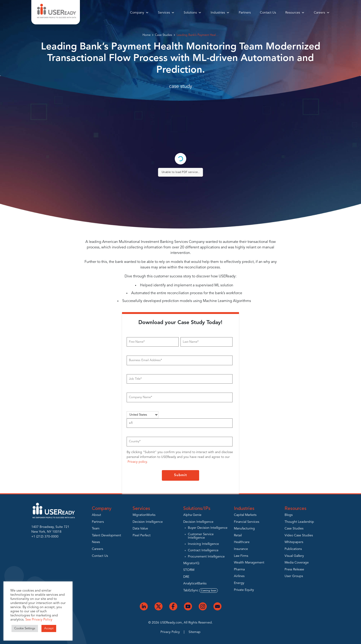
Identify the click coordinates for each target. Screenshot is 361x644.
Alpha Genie (192, 515)
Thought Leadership (299, 522)
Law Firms (241, 556)
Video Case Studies (299, 535)
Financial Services (247, 522)
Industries (220, 13)
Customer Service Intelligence (201, 536)
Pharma (239, 569)
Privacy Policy (170, 632)
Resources (295, 13)
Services (166, 13)
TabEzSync (201, 590)
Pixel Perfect (142, 535)
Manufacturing (244, 529)
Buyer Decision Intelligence (208, 528)
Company (139, 13)
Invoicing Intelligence (203, 544)
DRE (186, 577)
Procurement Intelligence (206, 557)
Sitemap (195, 632)
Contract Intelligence (203, 550)
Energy (239, 583)
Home (147, 35)
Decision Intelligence (148, 522)
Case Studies (164, 35)
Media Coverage (297, 563)
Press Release (294, 569)
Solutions (193, 13)
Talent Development (106, 535)
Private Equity (244, 590)
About (96, 515)
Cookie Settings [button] (25, 628)
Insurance (241, 549)
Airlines (239, 576)
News (96, 542)
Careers (322, 13)
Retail (238, 535)
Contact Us (268, 13)
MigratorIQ (191, 563)
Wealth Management (249, 563)
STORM (189, 570)
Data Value (140, 529)
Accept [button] (49, 628)
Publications (293, 549)
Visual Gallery (294, 556)
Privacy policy (137, 462)
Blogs (289, 515)
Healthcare (242, 542)
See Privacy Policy (39, 620)
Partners (245, 13)
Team (96, 529)
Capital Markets (245, 515)
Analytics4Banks (195, 584)
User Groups (294, 576)
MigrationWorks (144, 515)
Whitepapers (294, 542)
